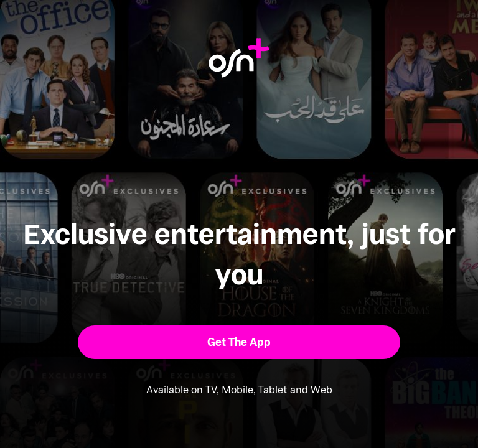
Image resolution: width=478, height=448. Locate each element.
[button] (239, 342)
